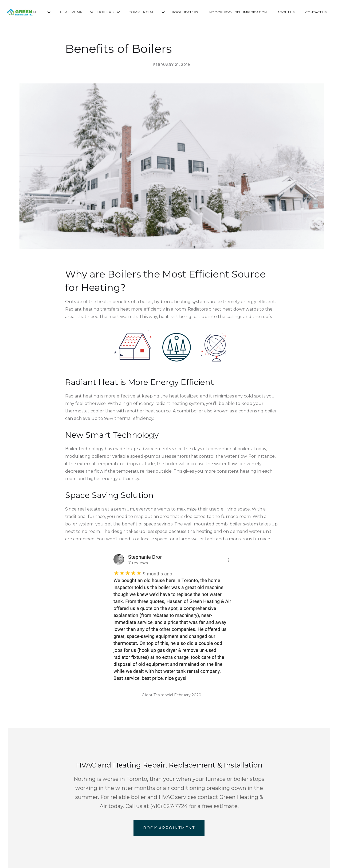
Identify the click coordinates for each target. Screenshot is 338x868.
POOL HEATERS (185, 12)
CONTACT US (316, 12)
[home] (27, 12)
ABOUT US (286, 12)
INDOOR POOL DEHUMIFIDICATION (238, 12)
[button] (73, 12)
